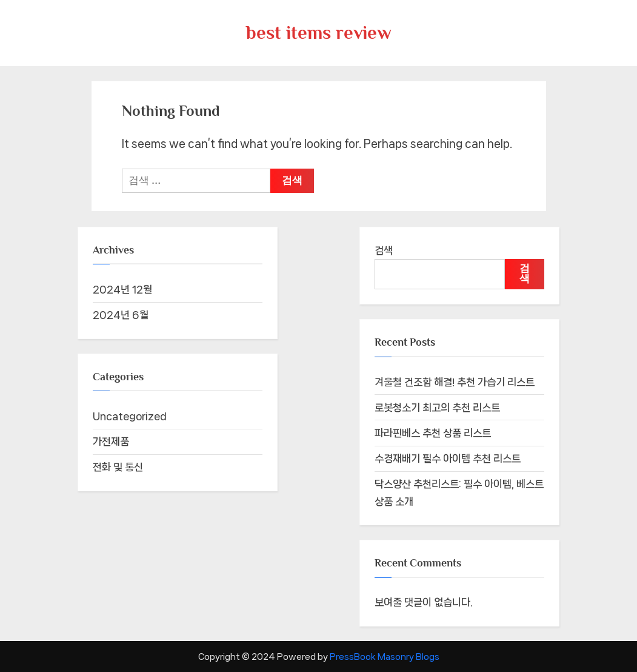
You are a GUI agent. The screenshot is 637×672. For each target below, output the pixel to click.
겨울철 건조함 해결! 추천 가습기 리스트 (455, 382)
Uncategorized (130, 416)
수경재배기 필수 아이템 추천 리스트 (448, 459)
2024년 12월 (122, 289)
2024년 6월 (121, 315)
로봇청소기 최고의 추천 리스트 (437, 408)
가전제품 (111, 442)
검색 (384, 250)
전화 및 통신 (118, 467)
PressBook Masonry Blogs (385, 657)
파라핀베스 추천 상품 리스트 (433, 433)
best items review (319, 32)
